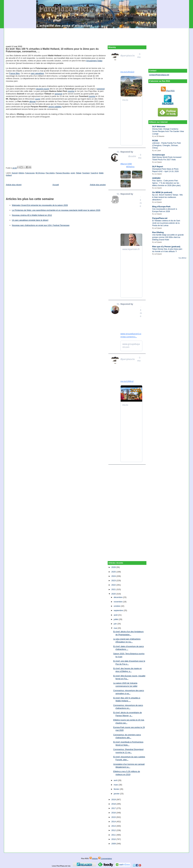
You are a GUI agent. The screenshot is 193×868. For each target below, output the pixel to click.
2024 (114, 576)
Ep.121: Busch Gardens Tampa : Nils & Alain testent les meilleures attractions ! (168, 197)
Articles (94, 858)
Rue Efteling (158, 232)
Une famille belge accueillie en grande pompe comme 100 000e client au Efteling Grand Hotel (168, 237)
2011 (114, 835)
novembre (118, 602)
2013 (114, 826)
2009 (114, 844)
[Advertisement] (96, 35)
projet (73, 173)
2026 (114, 567)
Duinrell (15, 173)
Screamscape (159, 155)
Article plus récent (14, 185)
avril (116, 780)
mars (116, 785)
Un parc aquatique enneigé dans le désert (30, 220)
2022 (114, 585)
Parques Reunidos (63, 173)
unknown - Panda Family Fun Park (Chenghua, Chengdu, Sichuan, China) (167, 145)
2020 (114, 594)
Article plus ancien (98, 185)
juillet (116, 619)
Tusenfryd (94, 173)
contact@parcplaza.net (159, 75)
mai (116, 628)
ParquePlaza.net (160, 218)
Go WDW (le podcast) (162, 192)
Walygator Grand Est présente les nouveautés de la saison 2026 (40, 205)
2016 (114, 813)
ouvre (38, 99)
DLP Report (158, 167)
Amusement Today (94, 61)
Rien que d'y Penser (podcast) (166, 247)
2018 (114, 804)
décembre (118, 597)
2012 (114, 830)
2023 (114, 581)
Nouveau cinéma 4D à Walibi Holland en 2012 (32, 215)
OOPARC (157, 178)
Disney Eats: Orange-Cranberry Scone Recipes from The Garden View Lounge (168, 131)
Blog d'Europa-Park (161, 207)
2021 (114, 589)
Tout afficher (182, 258)
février (117, 789)
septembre (119, 610)
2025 (114, 572)
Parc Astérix (50, 173)
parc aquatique (37, 73)
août (116, 615)
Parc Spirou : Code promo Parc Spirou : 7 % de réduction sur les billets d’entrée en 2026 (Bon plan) (166, 183)
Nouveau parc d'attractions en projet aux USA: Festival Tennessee (41, 225)
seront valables (55, 107)
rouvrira (71, 91)
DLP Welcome (159, 126)
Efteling (21, 173)
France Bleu (14, 73)
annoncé (101, 89)
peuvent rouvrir (43, 89)
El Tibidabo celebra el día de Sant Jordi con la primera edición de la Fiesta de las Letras (166, 223)
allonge (33, 101)
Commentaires (105, 858)
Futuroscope (30, 173)
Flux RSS (168, 91)
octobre (117, 606)
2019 (114, 800)
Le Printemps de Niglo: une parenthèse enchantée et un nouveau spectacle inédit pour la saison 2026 (56, 210)
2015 (114, 817)
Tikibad (79, 173)
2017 (114, 808)
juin (115, 624)
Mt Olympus (40, 173)
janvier (117, 794)
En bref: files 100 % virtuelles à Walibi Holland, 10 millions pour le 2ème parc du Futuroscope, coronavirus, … (52, 50)
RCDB (155, 141)
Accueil (56, 185)
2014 (114, 822)
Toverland (86, 173)
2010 (114, 839)
